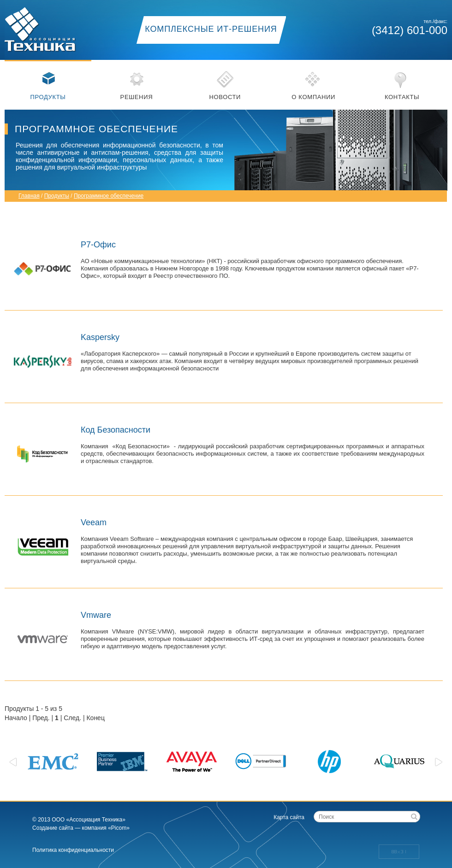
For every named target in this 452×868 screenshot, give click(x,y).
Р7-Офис (98, 245)
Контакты (402, 97)
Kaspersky (100, 337)
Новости (225, 97)
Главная (29, 196)
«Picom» (119, 828)
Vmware (96, 615)
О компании (313, 97)
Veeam (94, 522)
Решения (137, 97)
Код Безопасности (116, 430)
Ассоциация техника (51, 26)
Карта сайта (289, 817)
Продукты (48, 97)
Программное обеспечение (109, 196)
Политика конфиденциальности (73, 850)
